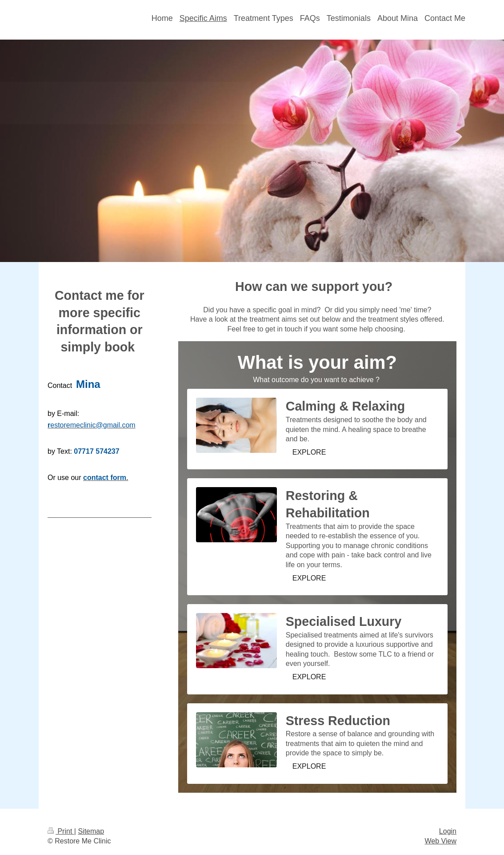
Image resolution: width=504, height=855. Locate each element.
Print (61, 831)
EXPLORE (309, 452)
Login (448, 831)
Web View (441, 841)
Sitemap (91, 831)
